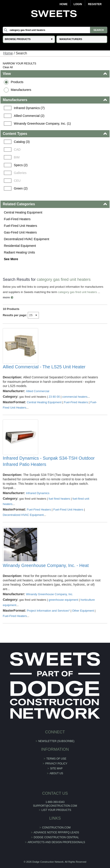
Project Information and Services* (48, 611)
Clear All (8, 67)
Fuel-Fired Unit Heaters (20, 226)
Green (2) (21, 188)
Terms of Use (56, 759)
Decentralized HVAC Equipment (26, 239)
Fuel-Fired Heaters (17, 219)
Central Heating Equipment (23, 212)
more (6, 297)
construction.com (56, 828)
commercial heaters (75, 397)
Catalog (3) (22, 142)
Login (78, 4)
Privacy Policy (56, 764)
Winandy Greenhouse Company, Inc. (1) (42, 124)
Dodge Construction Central (56, 837)
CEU (17, 181)
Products (17, 82)
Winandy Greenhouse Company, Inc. (50, 594)
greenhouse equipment (63, 600)
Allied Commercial (38, 391)
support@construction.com (55, 806)
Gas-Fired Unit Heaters (20, 232)
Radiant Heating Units (19, 252)
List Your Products (56, 810)
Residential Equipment (20, 246)
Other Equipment (83, 611)
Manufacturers (21, 90)
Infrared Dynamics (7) (29, 108)
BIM (17, 157)
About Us (56, 773)
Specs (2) (21, 165)
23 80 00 (54, 397)
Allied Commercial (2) (29, 116)
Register (95, 4)
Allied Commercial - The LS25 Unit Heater (44, 367)
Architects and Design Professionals (56, 842)
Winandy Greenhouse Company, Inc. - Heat (46, 565)
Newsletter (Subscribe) (56, 741)
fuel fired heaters (59, 499)
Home (64, 4)
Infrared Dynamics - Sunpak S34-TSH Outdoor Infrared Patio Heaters (49, 461)
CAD (17, 150)
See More (11, 259)
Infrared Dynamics (38, 493)
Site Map (56, 768)
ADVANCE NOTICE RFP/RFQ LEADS (56, 832)
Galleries (20, 173)
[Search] (55, 30)
